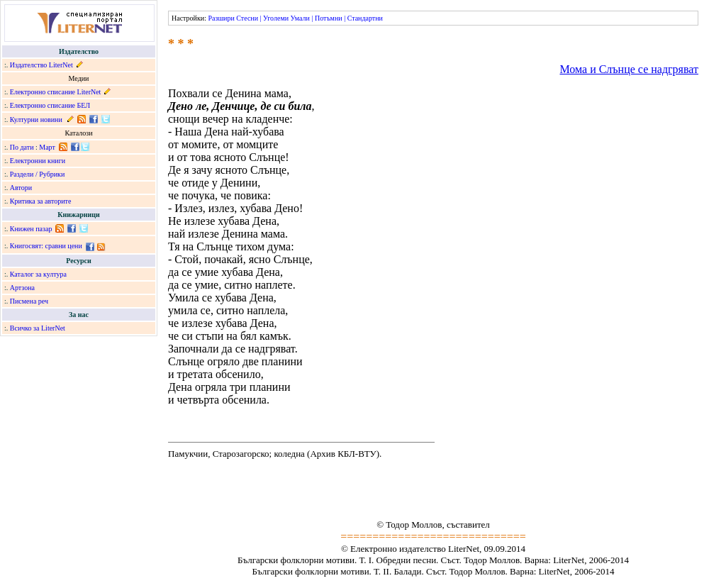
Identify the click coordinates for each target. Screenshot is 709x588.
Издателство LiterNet (41, 65)
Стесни (247, 18)
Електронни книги (38, 161)
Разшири (221, 18)
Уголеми (276, 18)
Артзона (22, 288)
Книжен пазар (31, 229)
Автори (21, 188)
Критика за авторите (41, 201)
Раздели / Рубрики (38, 174)
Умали (300, 18)
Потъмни (329, 18)
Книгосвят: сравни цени (46, 246)
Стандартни (365, 18)
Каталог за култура (38, 274)
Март (47, 147)
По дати (22, 147)
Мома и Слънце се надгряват (629, 69)
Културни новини (36, 120)
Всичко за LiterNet (38, 328)
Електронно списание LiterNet (56, 92)
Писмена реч (29, 301)
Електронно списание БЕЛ (50, 105)
